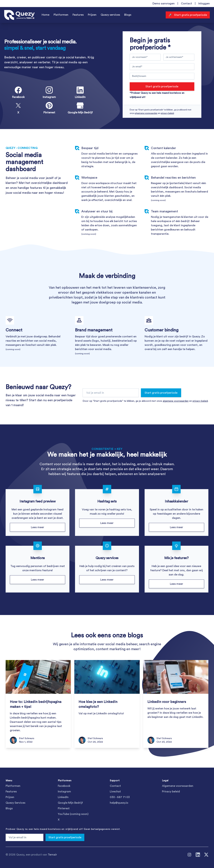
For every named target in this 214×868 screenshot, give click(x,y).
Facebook (64, 786)
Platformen (61, 15)
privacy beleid (167, 113)
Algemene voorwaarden (178, 786)
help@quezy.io (119, 803)
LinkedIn (63, 797)
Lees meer (38, 527)
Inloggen (204, 4)
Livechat (115, 792)
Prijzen (92, 15)
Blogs (128, 15)
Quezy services (110, 15)
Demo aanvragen (164, 4)
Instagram (64, 792)
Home (46, 15)
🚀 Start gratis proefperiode (188, 15)
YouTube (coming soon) (73, 814)
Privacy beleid (171, 792)
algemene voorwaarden (146, 113)
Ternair (52, 855)
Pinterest (64, 808)
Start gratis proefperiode (162, 87)
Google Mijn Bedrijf (70, 803)
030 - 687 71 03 (120, 797)
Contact (187, 4)
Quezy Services (15, 803)
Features (78, 15)
